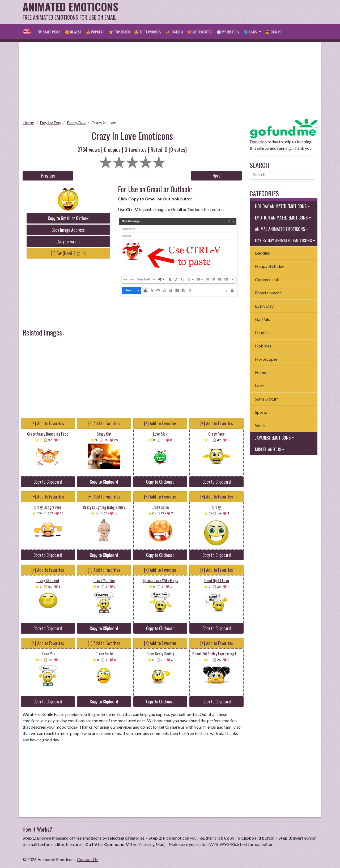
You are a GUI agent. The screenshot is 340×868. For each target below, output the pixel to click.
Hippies (262, 332)
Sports (261, 412)
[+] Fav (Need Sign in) (68, 253)
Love (259, 386)
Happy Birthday (270, 266)
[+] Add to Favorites (48, 423)
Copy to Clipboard (48, 482)
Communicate (268, 279)
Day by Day (50, 123)
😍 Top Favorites (148, 32)
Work (260, 425)
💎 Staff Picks (49, 32)
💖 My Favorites (200, 32)
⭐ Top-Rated (119, 32)
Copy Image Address (68, 230)
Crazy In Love (104, 123)
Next (216, 176)
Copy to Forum (68, 242)
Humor (262, 372)
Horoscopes (266, 359)
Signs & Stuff (267, 399)
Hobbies (263, 346)
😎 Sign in (273, 32)
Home (28, 123)
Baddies (262, 253)
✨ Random (174, 32)
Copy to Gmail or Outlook (68, 218)
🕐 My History (228, 32)
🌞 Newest (73, 32)
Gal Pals (262, 319)
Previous (48, 176)
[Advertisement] (221, 12)
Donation (258, 142)
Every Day (76, 123)
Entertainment (268, 293)
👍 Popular (95, 32)
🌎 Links (251, 32)
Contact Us (87, 859)
